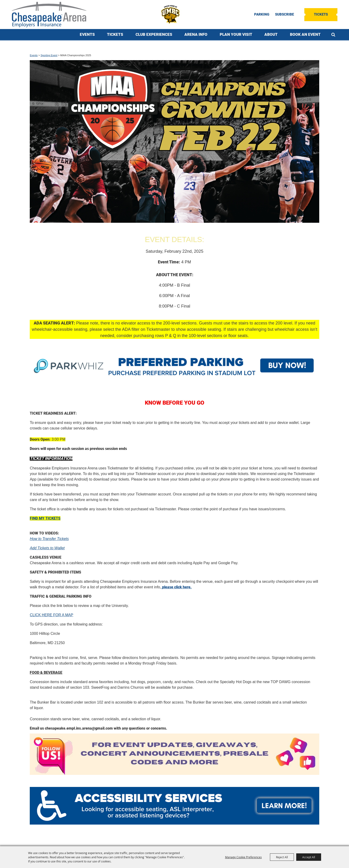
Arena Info (196, 34)
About (271, 34)
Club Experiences (154, 34)
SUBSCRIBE (284, 15)
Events (87, 34)
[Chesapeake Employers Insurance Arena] (49, 15)
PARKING (262, 15)
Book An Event (305, 34)
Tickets (321, 14)
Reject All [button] (282, 857)
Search (333, 35)
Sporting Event (49, 55)
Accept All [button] (309, 857)
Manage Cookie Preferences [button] (243, 857)
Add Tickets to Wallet (47, 548)
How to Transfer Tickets (49, 539)
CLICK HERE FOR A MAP (52, 615)
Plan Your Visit (236, 34)
